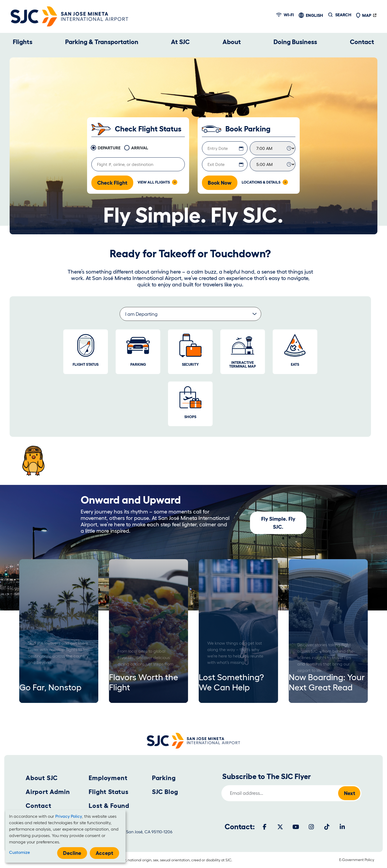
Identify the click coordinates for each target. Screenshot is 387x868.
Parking (164, 778)
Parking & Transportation (102, 42)
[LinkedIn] (342, 827)
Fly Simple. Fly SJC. (278, 523)
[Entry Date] (225, 148)
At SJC (180, 42)
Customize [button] (19, 852)
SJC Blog (165, 792)
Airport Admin (48, 792)
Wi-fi (285, 15)
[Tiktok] (327, 827)
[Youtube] (296, 827)
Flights (23, 42)
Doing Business (295, 42)
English (314, 15)
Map (363, 15)
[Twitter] (280, 827)
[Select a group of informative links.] (190, 314)
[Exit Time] (273, 164)
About (232, 42)
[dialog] (65, 836)
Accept (104, 853)
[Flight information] (138, 164)
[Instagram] (311, 827)
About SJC (42, 778)
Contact (362, 42)
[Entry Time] (273, 148)
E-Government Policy (357, 860)
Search (343, 15)
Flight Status (108, 792)
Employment (108, 778)
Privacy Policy (69, 816)
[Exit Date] (225, 164)
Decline (72, 853)
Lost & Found (109, 806)
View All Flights (154, 182)
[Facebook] (265, 827)
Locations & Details (261, 182)
